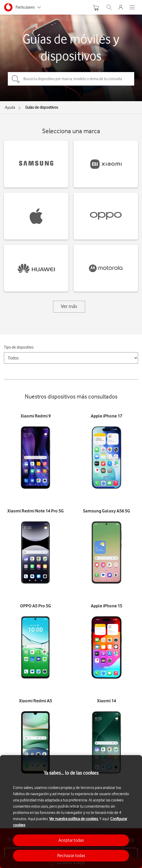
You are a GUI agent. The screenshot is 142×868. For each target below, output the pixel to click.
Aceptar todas (71, 840)
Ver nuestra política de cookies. (74, 819)
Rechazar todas (71, 856)
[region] (71, 812)
